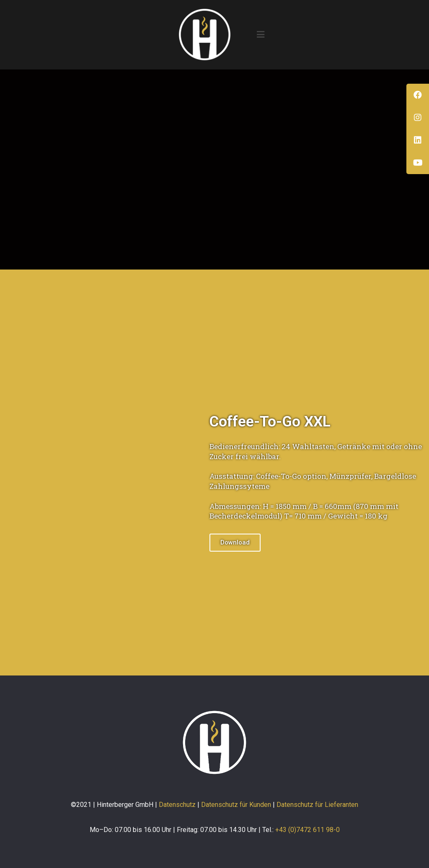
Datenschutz (177, 805)
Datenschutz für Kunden (236, 805)
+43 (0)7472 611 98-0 (308, 830)
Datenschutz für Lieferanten (317, 805)
